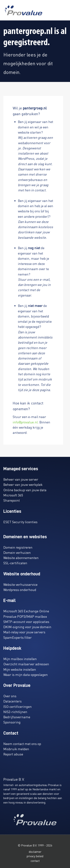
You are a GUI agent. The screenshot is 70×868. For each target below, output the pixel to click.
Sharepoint (12, 500)
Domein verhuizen (17, 552)
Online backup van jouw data (25, 490)
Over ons (10, 696)
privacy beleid (35, 856)
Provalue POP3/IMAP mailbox (25, 616)
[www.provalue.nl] (24, 10)
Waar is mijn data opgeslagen (26, 675)
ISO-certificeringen (18, 706)
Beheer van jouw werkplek (23, 484)
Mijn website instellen (20, 669)
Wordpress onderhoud (20, 590)
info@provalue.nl (25, 422)
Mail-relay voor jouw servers (24, 632)
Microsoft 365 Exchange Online (26, 611)
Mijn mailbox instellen (20, 659)
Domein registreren (18, 547)
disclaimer (35, 852)
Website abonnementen (21, 558)
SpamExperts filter (18, 637)
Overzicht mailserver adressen (26, 664)
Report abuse (13, 754)
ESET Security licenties (20, 522)
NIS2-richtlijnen (15, 712)
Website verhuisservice (20, 584)
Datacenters (13, 701)
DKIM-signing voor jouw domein (27, 627)
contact (35, 861)
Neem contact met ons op (22, 744)
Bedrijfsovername (17, 717)
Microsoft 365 (13, 495)
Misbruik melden (16, 749)
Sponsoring (12, 722)
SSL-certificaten (15, 563)
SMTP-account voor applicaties (26, 622)
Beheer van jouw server (21, 479)
